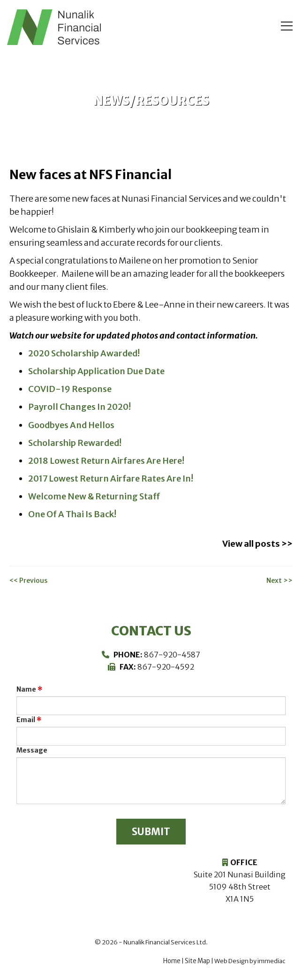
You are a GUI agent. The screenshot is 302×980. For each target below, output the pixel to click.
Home (172, 961)
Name (26, 687)
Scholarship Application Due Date (95, 371)
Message (32, 748)
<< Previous (28, 579)
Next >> (279, 579)
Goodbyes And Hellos (71, 425)
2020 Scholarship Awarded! (83, 353)
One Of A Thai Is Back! (71, 514)
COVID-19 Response (69, 389)
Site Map (197, 961)
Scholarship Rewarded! (74, 442)
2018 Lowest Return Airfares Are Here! (105, 460)
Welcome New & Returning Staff (93, 496)
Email (26, 718)
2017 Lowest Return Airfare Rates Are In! (109, 478)
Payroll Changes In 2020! (79, 407)
